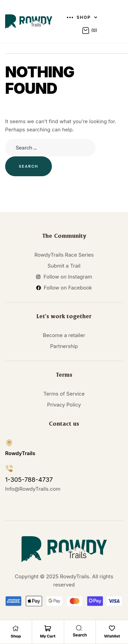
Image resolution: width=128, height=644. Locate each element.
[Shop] (16, 628)
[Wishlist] (112, 628)
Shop (16, 636)
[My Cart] (48, 628)
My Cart (48, 636)
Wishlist (112, 636)
